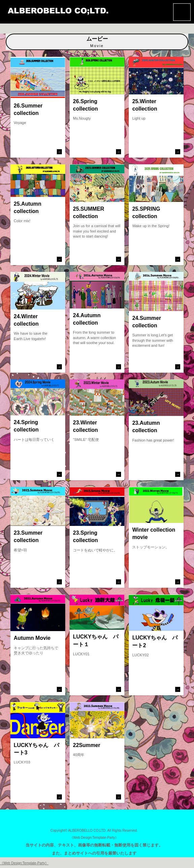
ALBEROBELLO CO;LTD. (87, 831)
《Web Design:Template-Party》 (94, 838)
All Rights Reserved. (123, 831)
